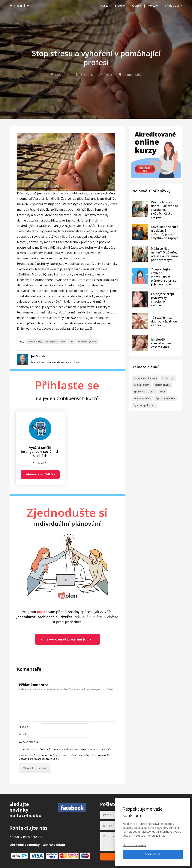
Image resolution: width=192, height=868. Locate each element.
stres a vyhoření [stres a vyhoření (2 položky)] (142, 398)
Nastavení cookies (134, 845)
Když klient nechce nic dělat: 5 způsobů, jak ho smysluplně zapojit (165, 232)
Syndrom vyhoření (88, 342)
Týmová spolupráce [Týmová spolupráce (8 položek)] (145, 405)
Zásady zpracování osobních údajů (39, 759)
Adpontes (20, 6)
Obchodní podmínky (25, 845)
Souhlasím (153, 854)
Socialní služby (35, 342)
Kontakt (153, 6)
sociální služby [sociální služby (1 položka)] (162, 385)
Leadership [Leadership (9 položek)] (168, 378)
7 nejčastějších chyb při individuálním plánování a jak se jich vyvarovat (164, 277)
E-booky (120, 6)
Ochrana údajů (54, 845)
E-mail (23, 734)
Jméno (23, 727)
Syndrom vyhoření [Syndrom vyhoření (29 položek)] (166, 398)
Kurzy (105, 6)
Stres (72, 342)
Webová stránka (28, 742)
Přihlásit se (172, 6)
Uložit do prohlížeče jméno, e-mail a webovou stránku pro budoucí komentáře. (67, 749)
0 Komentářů (130, 75)
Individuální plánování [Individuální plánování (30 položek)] (146, 378)
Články (137, 6)
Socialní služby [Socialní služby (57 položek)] (142, 385)
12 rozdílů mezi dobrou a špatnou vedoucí (164, 321)
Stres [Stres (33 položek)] (163, 392)
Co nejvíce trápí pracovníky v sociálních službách (162, 300)
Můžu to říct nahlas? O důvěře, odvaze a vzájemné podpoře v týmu (165, 254)
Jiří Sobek (84, 75)
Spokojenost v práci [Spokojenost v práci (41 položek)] (145, 392)
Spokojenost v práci (56, 342)
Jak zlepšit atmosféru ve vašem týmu (161, 343)
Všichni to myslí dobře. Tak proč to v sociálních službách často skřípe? (165, 210)
